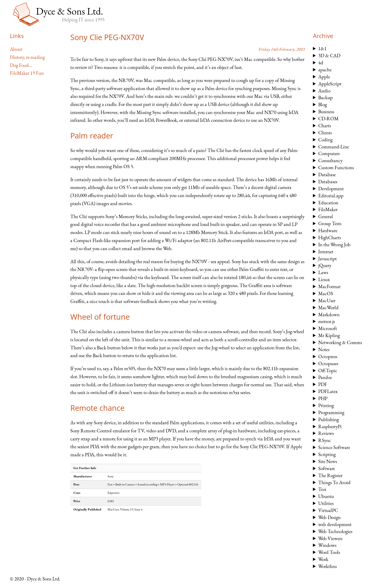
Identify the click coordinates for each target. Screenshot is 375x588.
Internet (326, 252)
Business (326, 112)
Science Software (334, 447)
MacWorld (328, 308)
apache (325, 70)
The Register (330, 475)
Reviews (326, 433)
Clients (325, 133)
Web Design (329, 517)
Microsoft (328, 328)
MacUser (327, 301)
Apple (324, 77)
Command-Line (334, 147)
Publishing (329, 419)
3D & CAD (329, 56)
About (16, 49)
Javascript (327, 259)
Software (327, 468)
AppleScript (330, 84)
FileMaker (328, 209)
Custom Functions (336, 167)
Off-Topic (328, 371)
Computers (329, 153)
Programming (331, 412)
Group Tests (330, 223)
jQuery (325, 265)
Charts (325, 126)
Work (323, 559)
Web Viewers (330, 538)
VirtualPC (328, 510)
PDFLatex (328, 391)
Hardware (328, 230)
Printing (326, 405)
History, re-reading (27, 57)
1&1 (322, 49)
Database (327, 175)
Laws (323, 272)
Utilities (326, 503)
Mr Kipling (329, 335)
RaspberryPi (330, 426)
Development (331, 189)
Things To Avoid (334, 482)
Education (328, 203)
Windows (327, 545)
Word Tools (329, 552)
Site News (328, 461)
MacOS (326, 293)
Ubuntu (326, 496)
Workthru (327, 566)
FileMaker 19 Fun (27, 73)
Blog (323, 105)
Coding (325, 140)
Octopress (328, 356)
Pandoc (325, 377)
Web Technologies (335, 531)
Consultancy (330, 160)
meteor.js (327, 321)
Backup (326, 97)
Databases (328, 182)
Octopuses (328, 363)
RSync (325, 440)
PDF (323, 384)
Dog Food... (21, 65)
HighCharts (330, 238)
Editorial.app (331, 196)
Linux (324, 279)
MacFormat (329, 286)
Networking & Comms (340, 342)
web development (335, 524)
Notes (324, 349)
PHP (323, 398)
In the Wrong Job (334, 245)
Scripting (327, 454)
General (326, 216)
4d (321, 63)
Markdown (329, 315)
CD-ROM (328, 119)
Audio (324, 91)
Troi (322, 489)
